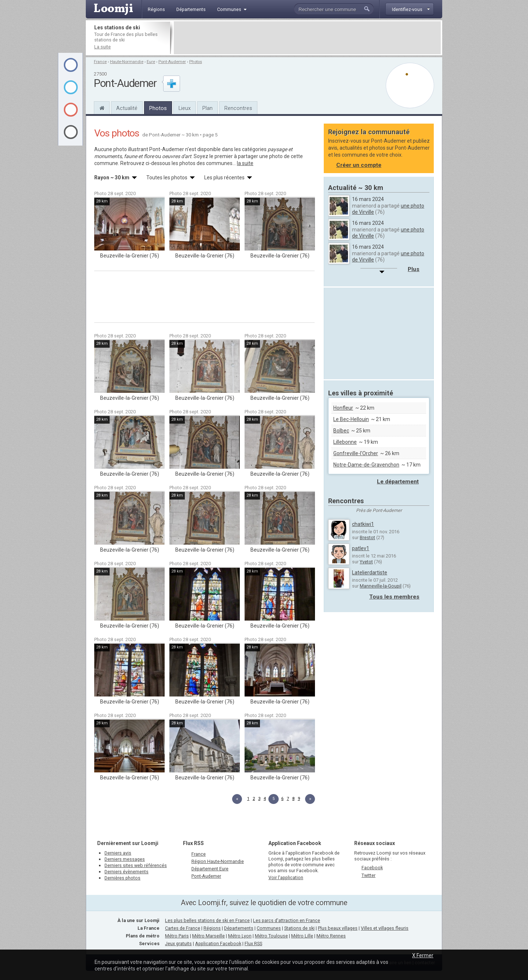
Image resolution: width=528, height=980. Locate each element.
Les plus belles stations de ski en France (207, 920)
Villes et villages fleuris (385, 928)
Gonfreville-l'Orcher (356, 453)
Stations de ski (299, 928)
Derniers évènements (126, 872)
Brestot (367, 537)
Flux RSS (193, 843)
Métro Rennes (331, 936)
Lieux (185, 108)
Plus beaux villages (338, 928)
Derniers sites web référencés (136, 865)
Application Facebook (218, 944)
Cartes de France (183, 928)
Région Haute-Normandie (218, 861)
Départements (239, 928)
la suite (245, 163)
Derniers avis (118, 853)
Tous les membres (394, 597)
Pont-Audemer (172, 62)
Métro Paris (177, 936)
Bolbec (341, 431)
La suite (102, 47)
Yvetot (366, 562)
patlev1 (361, 548)
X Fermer (423, 955)
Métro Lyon (240, 936)
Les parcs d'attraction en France (287, 920)
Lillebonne (345, 442)
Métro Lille (302, 936)
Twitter (368, 875)
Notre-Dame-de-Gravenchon (366, 465)
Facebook (372, 868)
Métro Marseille (208, 936)
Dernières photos (122, 878)
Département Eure (210, 869)
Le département (398, 482)
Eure (151, 62)
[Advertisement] (307, 38)
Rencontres (238, 108)
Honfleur (343, 408)
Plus (414, 269)
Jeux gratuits (178, 944)
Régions (212, 928)
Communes (269, 928)
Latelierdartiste (370, 573)
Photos (196, 62)
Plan (208, 108)
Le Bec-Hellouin (351, 419)
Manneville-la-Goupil (381, 586)
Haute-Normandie (127, 62)
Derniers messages (125, 859)
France (100, 62)
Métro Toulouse (271, 936)
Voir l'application (286, 877)
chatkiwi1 (363, 524)
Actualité (127, 108)
